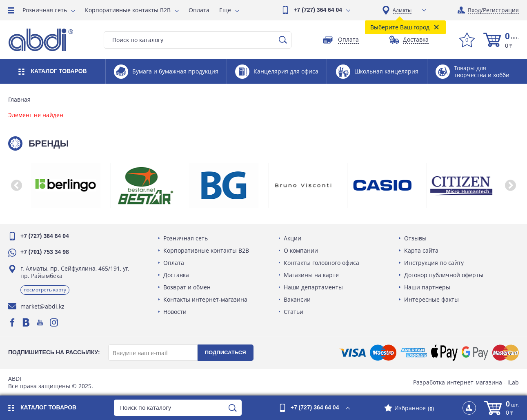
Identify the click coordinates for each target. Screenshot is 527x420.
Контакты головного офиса (321, 263)
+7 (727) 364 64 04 (318, 10)
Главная (19, 100)
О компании (301, 250)
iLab (513, 382)
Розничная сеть (45, 10)
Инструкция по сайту (434, 263)
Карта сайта (421, 250)
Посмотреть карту (45, 290)
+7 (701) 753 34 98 (45, 252)
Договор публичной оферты (444, 275)
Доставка (176, 275)
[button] (16, 185)
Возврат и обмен (187, 287)
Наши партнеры (427, 287)
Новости (175, 312)
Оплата (199, 10)
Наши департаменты (313, 287)
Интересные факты (431, 299)
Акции (292, 238)
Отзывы (415, 238)
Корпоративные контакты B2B (128, 10)
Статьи (294, 312)
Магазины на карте (311, 275)
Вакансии (297, 299)
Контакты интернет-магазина (205, 299)
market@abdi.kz (42, 306)
